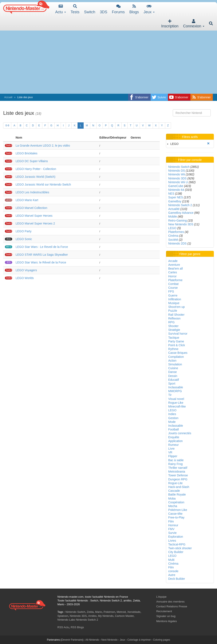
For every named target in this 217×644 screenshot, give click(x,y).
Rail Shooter (176, 315)
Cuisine (173, 368)
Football (174, 429)
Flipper (173, 456)
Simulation (175, 364)
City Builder (176, 552)
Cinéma (173, 236)
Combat (173, 284)
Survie (173, 533)
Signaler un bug (166, 616)
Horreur (173, 525)
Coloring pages (161, 640)
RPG (171, 322)
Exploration (176, 537)
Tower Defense (178, 475)
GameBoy (175, 201)
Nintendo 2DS (177, 243)
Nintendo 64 (176, 190)
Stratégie (174, 330)
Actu (61, 9)
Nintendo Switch (179, 167)
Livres (172, 541)
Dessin (173, 376)
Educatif (174, 380)
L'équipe (161, 597)
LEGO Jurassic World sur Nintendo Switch (43, 184)
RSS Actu (63, 627)
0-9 (7, 126)
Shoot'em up (177, 307)
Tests (75, 9)
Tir (170, 395)
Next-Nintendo (109, 640)
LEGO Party (23, 231)
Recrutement (164, 611)
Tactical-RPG (177, 544)
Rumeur (174, 445)
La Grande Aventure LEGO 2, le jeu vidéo (43, 146)
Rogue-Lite (176, 483)
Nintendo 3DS (177, 178)
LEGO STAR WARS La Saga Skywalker (42, 255)
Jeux (149, 9)
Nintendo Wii (177, 174)
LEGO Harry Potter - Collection (36, 169)
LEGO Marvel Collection (31, 208)
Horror (173, 276)
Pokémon (109, 612)
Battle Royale (177, 494)
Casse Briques (178, 353)
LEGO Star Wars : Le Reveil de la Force (42, 247)
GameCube (176, 186)
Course (173, 288)
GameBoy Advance (181, 213)
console (173, 571)
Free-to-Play (176, 517)
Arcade (173, 261)
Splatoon (63, 616)
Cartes (173, 272)
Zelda (90, 612)
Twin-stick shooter (180, 548)
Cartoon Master (124, 616)
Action (172, 361)
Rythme (173, 349)
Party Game (176, 341)
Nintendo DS (177, 171)
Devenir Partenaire (72, 640)
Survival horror (178, 334)
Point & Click (177, 345)
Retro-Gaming (178, 220)
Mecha (173, 506)
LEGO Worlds (25, 278)
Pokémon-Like (178, 510)
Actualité (174, 209)
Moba (172, 498)
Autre (172, 575)
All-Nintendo (92, 640)
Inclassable (176, 387)
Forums (118, 9)
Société (173, 240)
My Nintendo (106, 616)
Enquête (174, 437)
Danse (173, 372)
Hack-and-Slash (179, 487)
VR (170, 452)
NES (171, 194)
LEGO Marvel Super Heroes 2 (35, 223)
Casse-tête (175, 514)
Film (171, 521)
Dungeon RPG (178, 479)
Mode (172, 422)
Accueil (8, 97)
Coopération (176, 502)
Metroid (121, 612)
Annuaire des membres (170, 602)
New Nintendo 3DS (181, 224)
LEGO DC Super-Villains (32, 161)
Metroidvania (177, 472)
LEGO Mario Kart (27, 200)
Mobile (173, 216)
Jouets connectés (180, 433)
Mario (99, 612)
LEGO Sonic (24, 239)
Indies (172, 414)
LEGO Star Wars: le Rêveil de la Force (41, 262)
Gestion (173, 418)
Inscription (170, 24)
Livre (171, 449)
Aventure (174, 265)
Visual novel (176, 399)
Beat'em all (176, 269)
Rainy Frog (175, 464)
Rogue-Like (176, 403)
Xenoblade (134, 612)
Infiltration (175, 299)
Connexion (194, 24)
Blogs (134, 9)
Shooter (173, 326)
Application (176, 441)
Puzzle (173, 311)
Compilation (176, 357)
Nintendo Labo (66, 620)
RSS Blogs (77, 627)
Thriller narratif (178, 468)
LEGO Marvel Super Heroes (34, 216)
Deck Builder (177, 579)
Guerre (173, 295)
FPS (171, 291)
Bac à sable (176, 460)
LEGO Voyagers (26, 270)
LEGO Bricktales (26, 153)
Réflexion (174, 318)
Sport (172, 383)
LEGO (172, 228)
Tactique (174, 338)
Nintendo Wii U (178, 182)
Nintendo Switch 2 (180, 205)
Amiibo (92, 616)
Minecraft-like (177, 406)
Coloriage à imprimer (139, 640)
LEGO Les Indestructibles (32, 192)
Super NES (176, 197)
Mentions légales (167, 621)
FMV (171, 529)
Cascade (174, 491)
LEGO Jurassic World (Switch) (35, 177)
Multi (171, 560)
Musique (174, 303)
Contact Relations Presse (172, 606)
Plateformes (176, 232)
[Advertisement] (108, 62)
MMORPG (175, 391)
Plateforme (175, 280)
